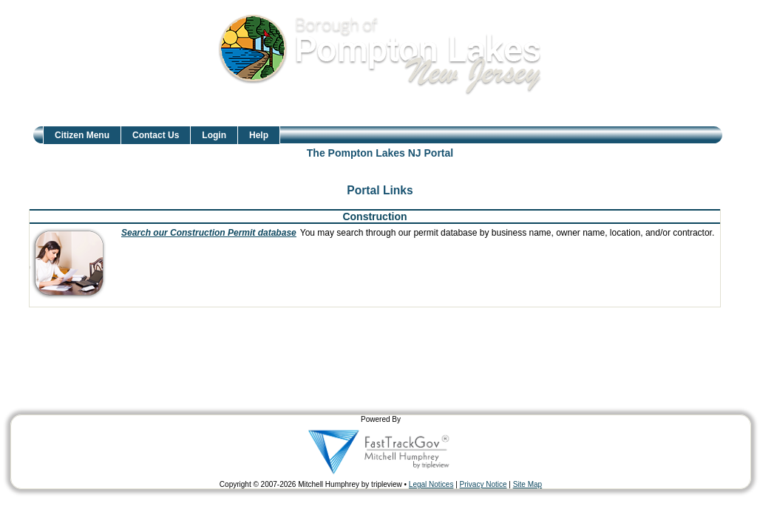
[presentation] (74, 263)
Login (214, 135)
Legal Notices (431, 484)
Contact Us (156, 135)
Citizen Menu (82, 135)
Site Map (527, 484)
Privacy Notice (484, 484)
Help (259, 135)
